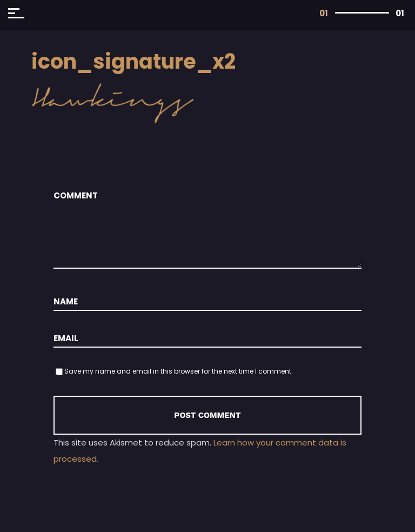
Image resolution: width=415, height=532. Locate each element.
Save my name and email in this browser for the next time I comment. (179, 371)
